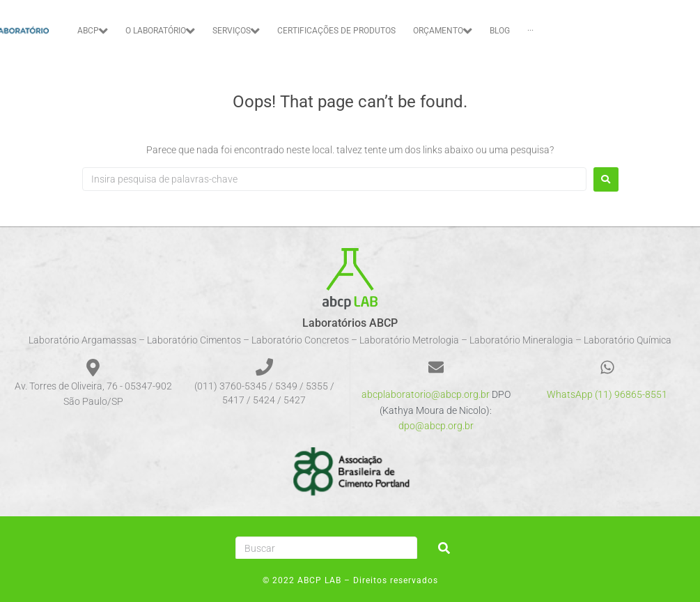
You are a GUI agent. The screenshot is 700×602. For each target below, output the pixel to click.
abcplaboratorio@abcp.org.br (426, 394)
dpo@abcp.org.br (436, 426)
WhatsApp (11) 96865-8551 (607, 394)
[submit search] (444, 548)
